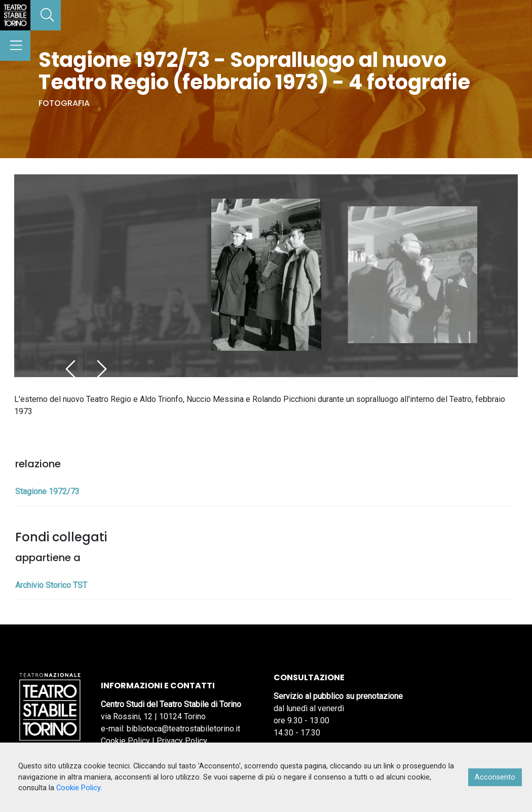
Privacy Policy (182, 741)
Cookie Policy (125, 741)
